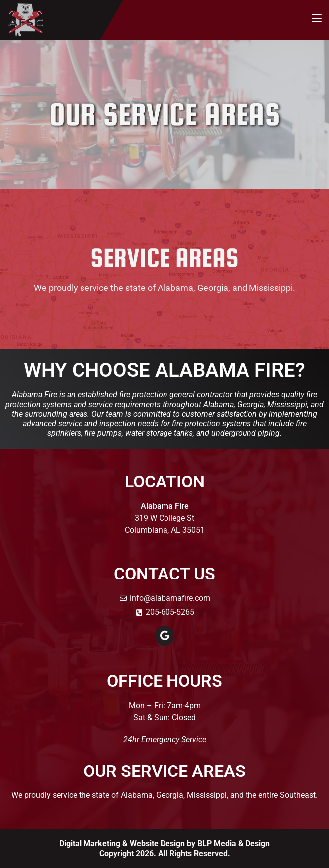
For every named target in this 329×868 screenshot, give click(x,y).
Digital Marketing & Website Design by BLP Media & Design (164, 843)
